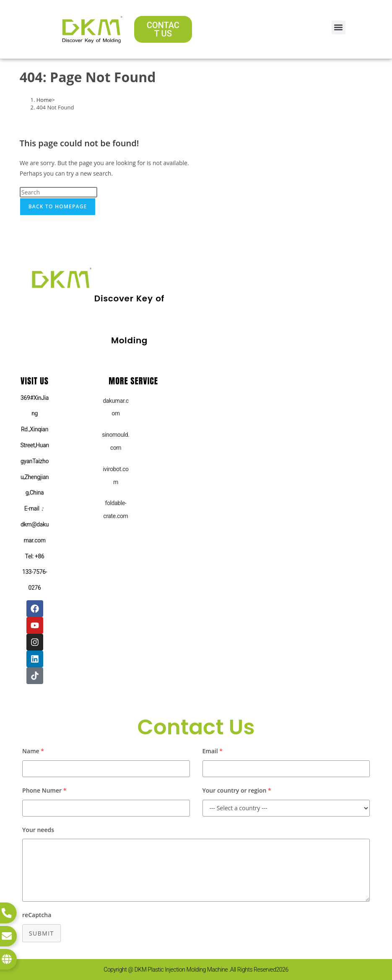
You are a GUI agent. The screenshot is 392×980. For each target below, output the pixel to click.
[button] (339, 27)
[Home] (44, 100)
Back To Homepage (58, 206)
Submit (42, 933)
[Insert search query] (58, 192)
